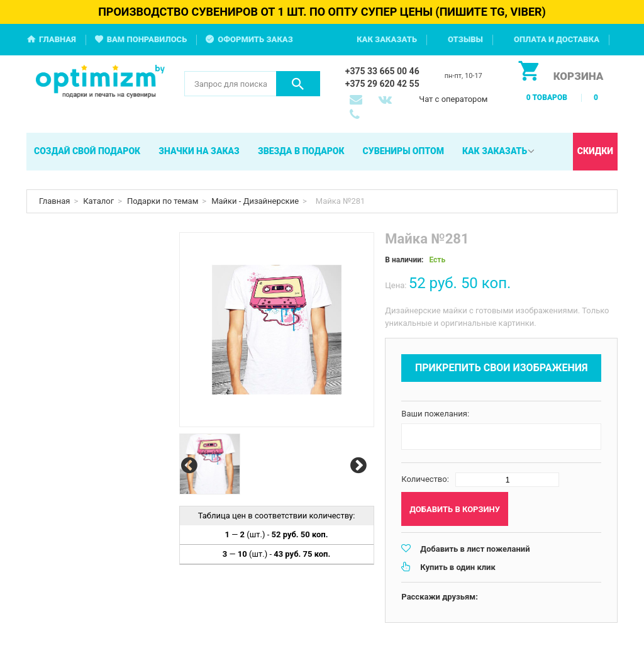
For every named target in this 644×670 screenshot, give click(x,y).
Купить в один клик (458, 567)
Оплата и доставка (557, 39)
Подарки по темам (163, 201)
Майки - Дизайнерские (255, 201)
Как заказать (387, 39)
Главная (58, 39)
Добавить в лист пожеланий (475, 549)
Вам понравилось (147, 39)
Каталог (98, 201)
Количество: (425, 479)
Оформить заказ (255, 39)
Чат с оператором (453, 99)
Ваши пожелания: (435, 414)
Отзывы (465, 39)
